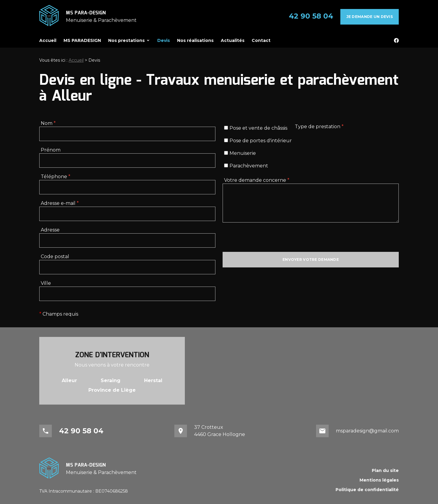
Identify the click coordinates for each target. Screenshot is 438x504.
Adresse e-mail (60, 203)
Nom (48, 123)
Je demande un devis (370, 17)
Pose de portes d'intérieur (258, 141)
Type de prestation (319, 127)
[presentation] (268, 240)
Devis (164, 40)
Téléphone (56, 177)
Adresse (50, 230)
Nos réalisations (195, 40)
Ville (46, 283)
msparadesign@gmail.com (367, 431)
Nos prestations (126, 40)
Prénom (51, 150)
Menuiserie (240, 153)
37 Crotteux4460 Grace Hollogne (220, 431)
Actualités (233, 40)
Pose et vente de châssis (256, 128)
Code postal (55, 256)
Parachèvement (246, 166)
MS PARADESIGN (82, 40)
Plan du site (385, 470)
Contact (261, 40)
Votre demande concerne (257, 180)
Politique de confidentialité (367, 490)
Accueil (48, 40)
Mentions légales (379, 480)
